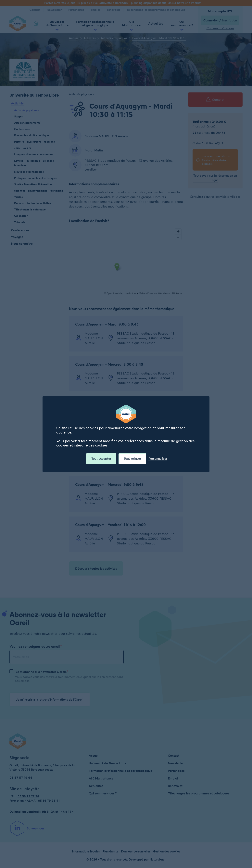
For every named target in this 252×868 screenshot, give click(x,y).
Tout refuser (132, 458)
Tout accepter (101, 458)
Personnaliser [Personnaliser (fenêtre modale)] (158, 459)
